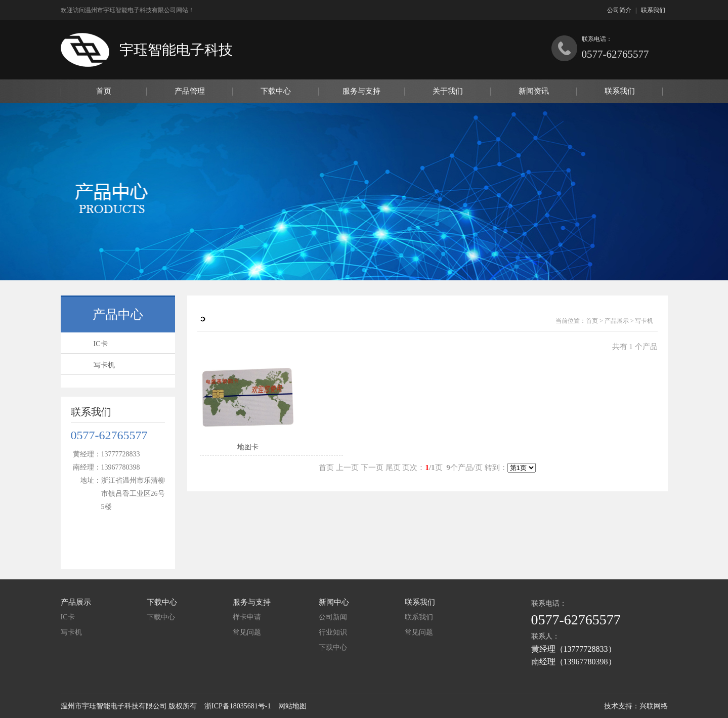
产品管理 (190, 91)
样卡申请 (247, 617)
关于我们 (448, 91)
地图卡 (248, 447)
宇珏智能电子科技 (176, 50)
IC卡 (101, 344)
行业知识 (333, 632)
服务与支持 (361, 91)
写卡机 (104, 365)
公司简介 (619, 10)
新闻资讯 (534, 91)
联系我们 (653, 10)
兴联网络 (654, 706)
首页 (104, 91)
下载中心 (276, 91)
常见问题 (247, 632)
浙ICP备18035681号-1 (238, 706)
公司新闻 (333, 617)
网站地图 (292, 706)
